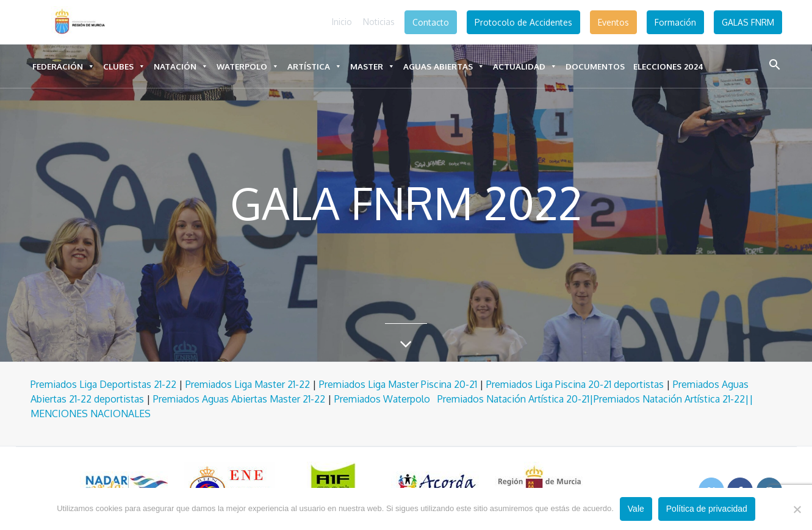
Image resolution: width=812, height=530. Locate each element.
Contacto (431, 22)
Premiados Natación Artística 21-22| (671, 399)
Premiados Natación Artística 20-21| (516, 399)
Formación (675, 22)
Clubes (124, 66)
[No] (797, 509)
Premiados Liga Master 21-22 (248, 384)
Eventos (613, 22)
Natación (181, 66)
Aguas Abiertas (444, 66)
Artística (314, 66)
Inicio (342, 22)
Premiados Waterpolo (386, 399)
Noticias (379, 22)
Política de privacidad (707, 509)
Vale (636, 509)
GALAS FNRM (748, 22)
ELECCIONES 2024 (668, 66)
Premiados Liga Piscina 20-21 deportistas (575, 384)
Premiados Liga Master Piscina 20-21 (398, 384)
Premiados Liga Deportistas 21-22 (103, 384)
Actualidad (525, 66)
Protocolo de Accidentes (523, 22)
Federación (63, 66)
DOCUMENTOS (595, 66)
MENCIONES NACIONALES (91, 414)
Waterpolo (248, 66)
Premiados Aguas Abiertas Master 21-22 (239, 399)
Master (372, 66)
